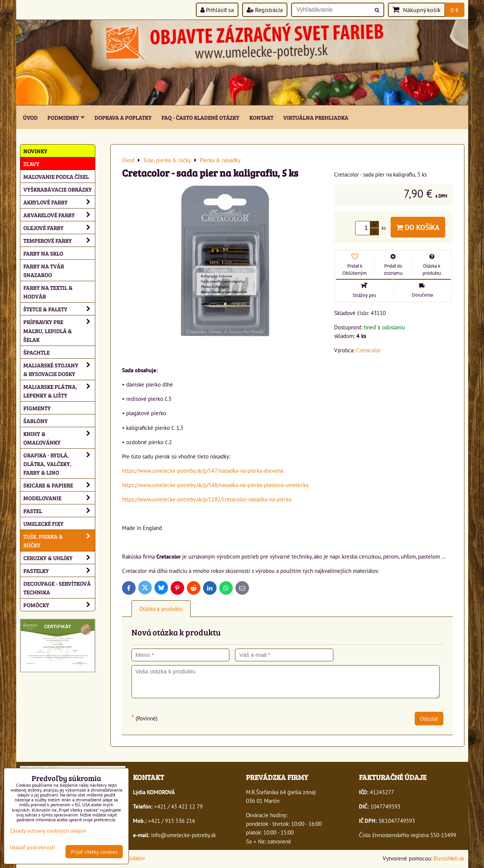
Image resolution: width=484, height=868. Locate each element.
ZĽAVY (31, 164)
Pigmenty (37, 408)
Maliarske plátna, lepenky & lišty (59, 391)
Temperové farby (59, 240)
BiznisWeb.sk (449, 858)
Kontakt (261, 117)
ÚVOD (30, 117)
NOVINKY (35, 151)
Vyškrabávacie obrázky (58, 189)
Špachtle (37, 352)
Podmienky (66, 117)
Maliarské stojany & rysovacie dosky (59, 369)
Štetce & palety (59, 309)
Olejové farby (59, 228)
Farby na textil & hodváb (48, 292)
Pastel (59, 511)
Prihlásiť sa (217, 10)
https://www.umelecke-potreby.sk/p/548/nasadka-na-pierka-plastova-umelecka (215, 485)
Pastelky (59, 570)
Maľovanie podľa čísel (56, 176)
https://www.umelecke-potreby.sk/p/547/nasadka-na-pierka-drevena (203, 471)
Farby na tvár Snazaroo (44, 270)
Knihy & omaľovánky (59, 438)
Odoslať (429, 719)
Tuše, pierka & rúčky (59, 541)
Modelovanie (59, 498)
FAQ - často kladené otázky (201, 117)
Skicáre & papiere (59, 485)
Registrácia (265, 10)
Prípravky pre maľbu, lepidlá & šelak (59, 330)
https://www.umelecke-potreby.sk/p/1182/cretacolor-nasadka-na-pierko (207, 499)
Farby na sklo (43, 253)
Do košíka (418, 227)
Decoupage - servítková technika (57, 588)
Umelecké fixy (44, 523)
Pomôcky (59, 605)
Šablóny (36, 421)
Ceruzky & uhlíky (59, 558)
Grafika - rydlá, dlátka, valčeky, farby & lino (59, 464)
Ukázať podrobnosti (33, 847)
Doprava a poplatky (123, 117)
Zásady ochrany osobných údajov (48, 831)
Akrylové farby (59, 202)
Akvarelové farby (59, 215)
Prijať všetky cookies (94, 852)
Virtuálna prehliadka (316, 117)
